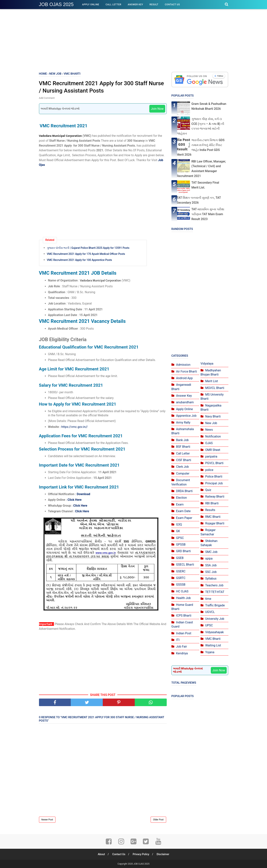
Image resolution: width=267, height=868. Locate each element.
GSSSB (181, 585)
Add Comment (47, 98)
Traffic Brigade (215, 605)
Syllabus (211, 579)
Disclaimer (163, 854)
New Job (211, 423)
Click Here (75, 500)
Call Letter (113, 5)
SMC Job (211, 552)
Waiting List (213, 645)
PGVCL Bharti (214, 463)
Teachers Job (214, 585)
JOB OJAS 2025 (56, 4)
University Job (215, 619)
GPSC (180, 538)
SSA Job (211, 565)
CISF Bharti (184, 460)
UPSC (209, 625)
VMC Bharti (213, 639)
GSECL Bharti (185, 565)
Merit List (211, 381)
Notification (213, 436)
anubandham (185, 402)
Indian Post (184, 633)
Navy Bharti (213, 416)
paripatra (211, 456)
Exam (180, 504)
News (209, 430)
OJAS (209, 443)
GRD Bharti (183, 551)
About (101, 854)
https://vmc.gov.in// (75, 427)
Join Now (157, 109)
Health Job (183, 598)
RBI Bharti (212, 503)
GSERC (181, 571)
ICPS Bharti (184, 616)
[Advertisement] (134, 40)
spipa (209, 558)
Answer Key (135, 5)
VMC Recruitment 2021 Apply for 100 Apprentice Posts (79, 260)
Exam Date (183, 511)
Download (83, 494)
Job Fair (181, 647)
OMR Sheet (213, 450)
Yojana (210, 652)
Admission (183, 365)
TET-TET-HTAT (215, 592)
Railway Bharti (215, 497)
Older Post (158, 820)
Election (181, 498)
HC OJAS (182, 591)
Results (210, 510)
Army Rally (183, 422)
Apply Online (91, 5)
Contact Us (172, 5)
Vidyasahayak (214, 632)
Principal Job (214, 483)
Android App (184, 378)
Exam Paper (184, 518)
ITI (178, 640)
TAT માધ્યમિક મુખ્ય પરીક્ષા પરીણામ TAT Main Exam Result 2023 (208, 214)
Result (154, 5)
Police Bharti (214, 477)
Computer (183, 473)
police (209, 470)
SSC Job (211, 572)
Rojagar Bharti (215, 523)
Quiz (208, 490)
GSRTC (181, 578)
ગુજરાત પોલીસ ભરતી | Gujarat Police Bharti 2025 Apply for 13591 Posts (88, 248)
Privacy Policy (141, 854)
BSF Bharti (183, 447)
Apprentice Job (186, 416)
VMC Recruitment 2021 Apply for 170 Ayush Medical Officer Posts (86, 254)
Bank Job (182, 440)
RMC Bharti (213, 517)
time (208, 599)
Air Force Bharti (186, 371)
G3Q (179, 524)
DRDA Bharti (184, 491)
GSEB (180, 558)
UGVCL (210, 612)
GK (178, 531)
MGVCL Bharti (215, 388)
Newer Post (47, 820)
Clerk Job (182, 467)
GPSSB (181, 545)
